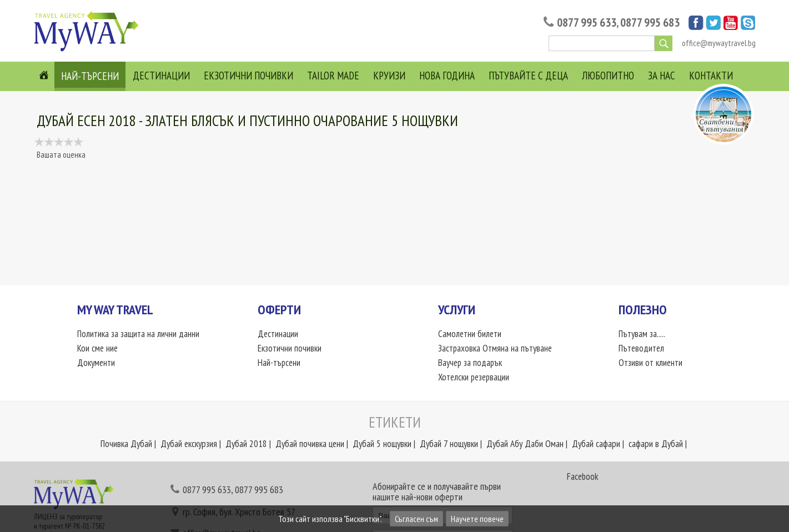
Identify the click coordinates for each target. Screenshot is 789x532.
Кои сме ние (97, 348)
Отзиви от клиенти (650, 363)
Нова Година (447, 76)
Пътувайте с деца (528, 76)
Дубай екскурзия (189, 444)
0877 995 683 (650, 22)
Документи (96, 363)
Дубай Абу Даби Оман (525, 444)
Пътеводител (641, 348)
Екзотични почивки (248, 76)
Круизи (389, 76)
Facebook (582, 476)
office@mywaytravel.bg (719, 43)
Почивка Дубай (126, 444)
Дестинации (161, 76)
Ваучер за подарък (471, 363)
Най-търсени (90, 76)
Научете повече (477, 519)
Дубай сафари (596, 444)
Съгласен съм (416, 519)
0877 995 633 (587, 22)
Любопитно (608, 76)
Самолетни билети (470, 334)
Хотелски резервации (474, 377)
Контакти (711, 76)
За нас (662, 76)
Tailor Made (333, 76)
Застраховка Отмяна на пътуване (495, 348)
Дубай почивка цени (310, 444)
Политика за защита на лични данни (138, 334)
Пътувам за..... (642, 334)
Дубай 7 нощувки (449, 444)
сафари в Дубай (656, 444)
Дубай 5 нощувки (382, 444)
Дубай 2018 (246, 444)
